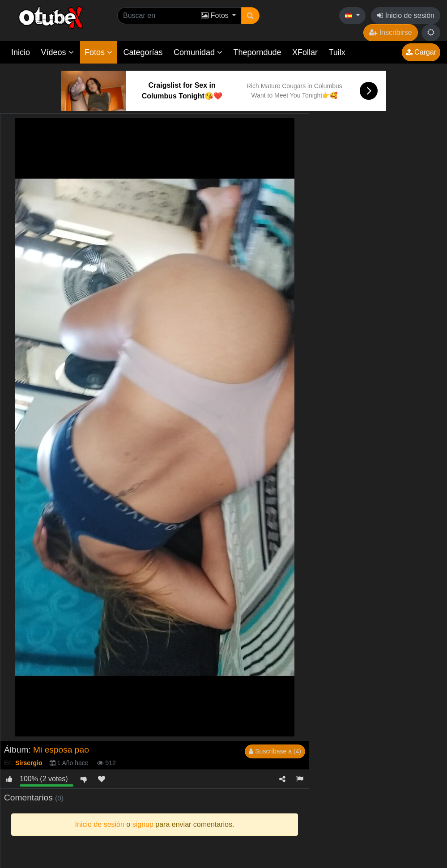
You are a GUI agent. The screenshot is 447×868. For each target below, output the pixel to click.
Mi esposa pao (61, 750)
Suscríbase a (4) (275, 751)
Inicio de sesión (406, 15)
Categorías (143, 52)
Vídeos (57, 52)
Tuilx (337, 52)
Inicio (21, 52)
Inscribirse (390, 32)
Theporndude (258, 52)
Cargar (421, 52)
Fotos (98, 52)
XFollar (305, 52)
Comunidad (198, 52)
